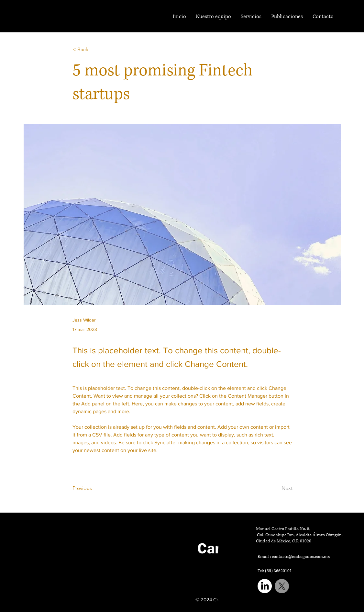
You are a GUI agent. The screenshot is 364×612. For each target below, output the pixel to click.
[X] (282, 586)
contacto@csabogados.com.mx (301, 557)
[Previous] (94, 488)
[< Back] (94, 50)
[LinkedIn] (265, 586)
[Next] (276, 488)
